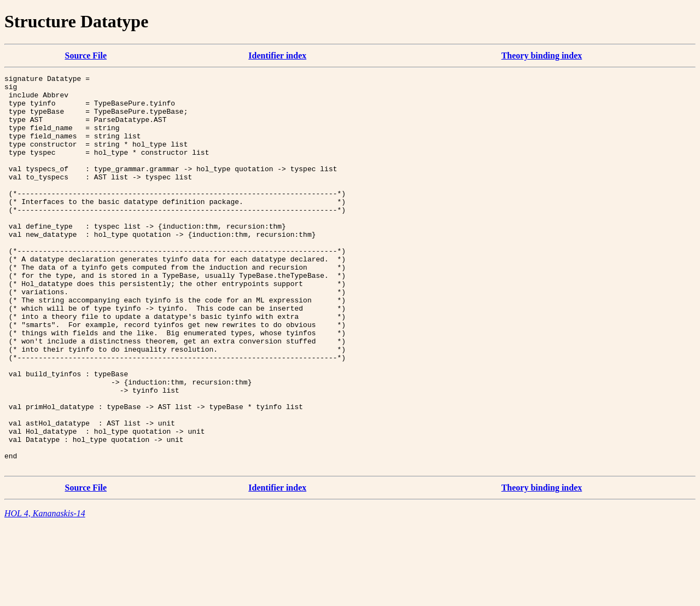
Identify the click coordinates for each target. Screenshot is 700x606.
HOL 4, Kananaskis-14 (45, 592)
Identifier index (277, 56)
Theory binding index (542, 56)
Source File (86, 56)
